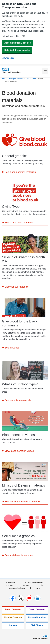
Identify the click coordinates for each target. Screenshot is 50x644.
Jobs (41, 585)
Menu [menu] (45, 71)
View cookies (8, 58)
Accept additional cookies (18, 43)
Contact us (11, 582)
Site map (39, 588)
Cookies (10, 585)
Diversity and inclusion (16, 588)
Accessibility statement (34, 582)
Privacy (26, 585)
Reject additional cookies (17, 50)
